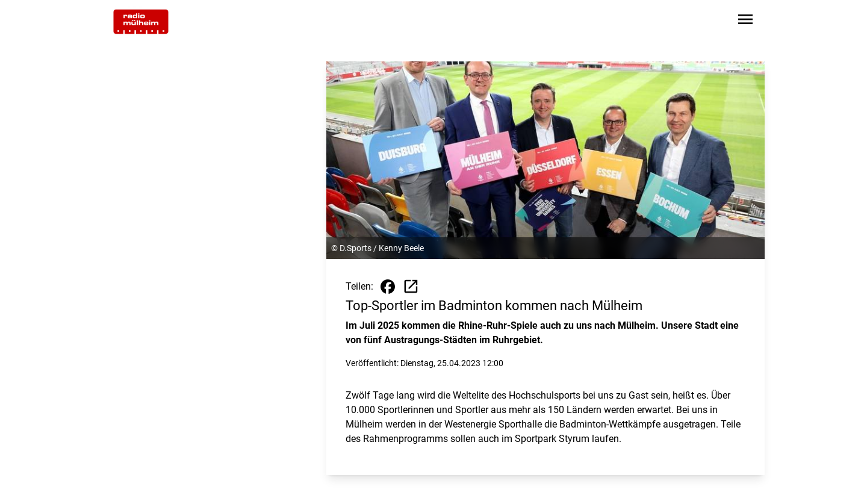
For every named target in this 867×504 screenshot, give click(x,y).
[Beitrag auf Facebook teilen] (388, 287)
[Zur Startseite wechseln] (141, 22)
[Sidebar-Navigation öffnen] (745, 21)
